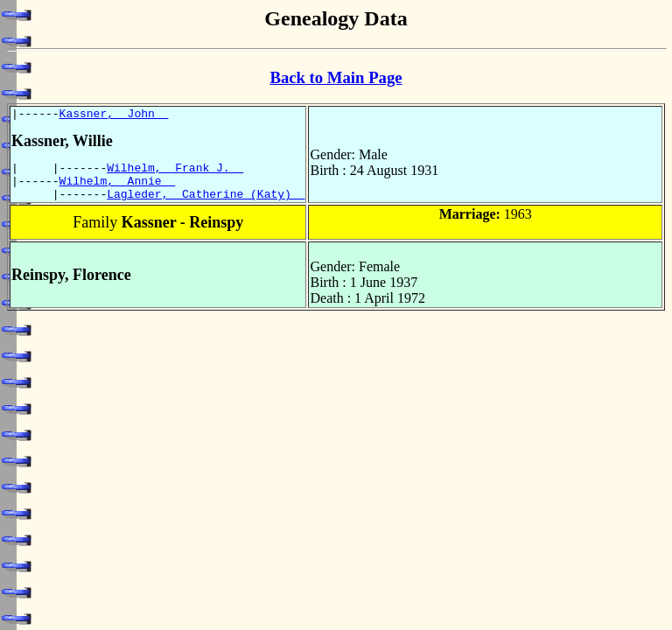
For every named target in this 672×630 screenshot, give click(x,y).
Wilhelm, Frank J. (175, 172)
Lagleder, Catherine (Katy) (206, 204)
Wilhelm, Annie (118, 188)
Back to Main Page (336, 77)
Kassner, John (114, 115)
